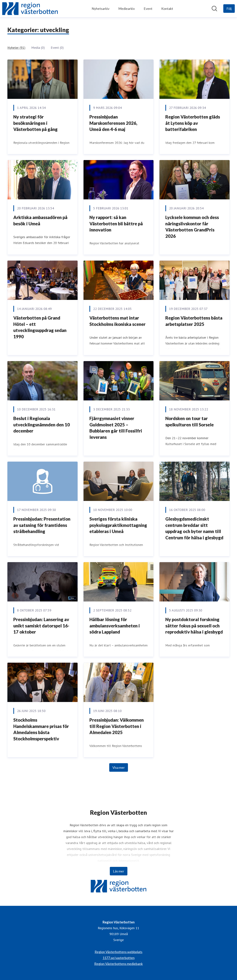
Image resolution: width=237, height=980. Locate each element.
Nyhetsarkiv (101, 9)
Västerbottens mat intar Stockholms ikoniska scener (117, 321)
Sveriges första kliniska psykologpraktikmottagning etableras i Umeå (118, 525)
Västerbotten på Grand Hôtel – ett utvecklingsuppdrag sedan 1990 (40, 327)
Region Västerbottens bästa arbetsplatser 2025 (194, 321)
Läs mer (119, 871)
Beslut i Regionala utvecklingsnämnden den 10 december (42, 425)
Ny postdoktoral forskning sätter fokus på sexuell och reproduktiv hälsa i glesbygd (194, 626)
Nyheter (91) (16, 48)
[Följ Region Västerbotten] (229, 9)
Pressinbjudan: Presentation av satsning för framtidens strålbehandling (42, 525)
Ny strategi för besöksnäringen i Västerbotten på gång (35, 123)
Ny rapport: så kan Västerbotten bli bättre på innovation (116, 223)
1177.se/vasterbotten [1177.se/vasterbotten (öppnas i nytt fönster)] (119, 958)
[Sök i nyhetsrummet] (214, 9)
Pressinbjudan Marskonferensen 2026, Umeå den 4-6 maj (113, 123)
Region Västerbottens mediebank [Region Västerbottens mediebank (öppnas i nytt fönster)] (118, 964)
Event (148, 9)
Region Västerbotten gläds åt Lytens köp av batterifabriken (193, 123)
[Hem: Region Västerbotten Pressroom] (30, 9)
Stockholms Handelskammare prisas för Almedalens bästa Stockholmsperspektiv (41, 729)
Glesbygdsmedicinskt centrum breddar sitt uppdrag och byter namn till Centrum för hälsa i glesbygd (194, 528)
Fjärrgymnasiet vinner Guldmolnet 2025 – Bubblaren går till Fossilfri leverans (116, 428)
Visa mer (119, 767)
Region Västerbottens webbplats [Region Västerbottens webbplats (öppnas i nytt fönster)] (118, 952)
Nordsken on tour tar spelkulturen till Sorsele (190, 421)
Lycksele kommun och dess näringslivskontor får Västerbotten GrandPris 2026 (192, 227)
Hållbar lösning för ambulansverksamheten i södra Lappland (115, 626)
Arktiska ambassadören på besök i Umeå (40, 220)
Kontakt (167, 9)
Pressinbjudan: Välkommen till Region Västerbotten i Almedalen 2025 (117, 726)
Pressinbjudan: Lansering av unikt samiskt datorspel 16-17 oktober (41, 626)
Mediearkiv (127, 9)
